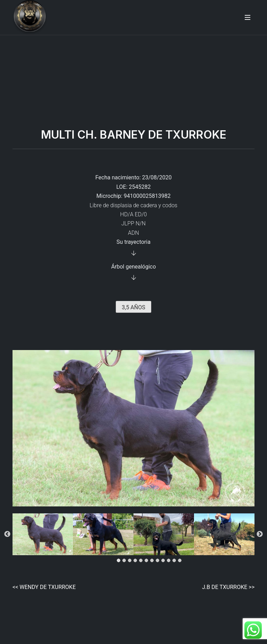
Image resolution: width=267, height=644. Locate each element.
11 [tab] (175, 561)
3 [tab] (131, 561)
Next (260, 534)
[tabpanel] (43, 534)
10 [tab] (170, 561)
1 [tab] (120, 561)
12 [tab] (181, 561)
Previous (7, 534)
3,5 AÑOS (133, 307)
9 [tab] (164, 561)
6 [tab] (147, 561)
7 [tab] (153, 561)
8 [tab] (159, 561)
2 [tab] (125, 561)
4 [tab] (136, 561)
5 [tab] (142, 561)
